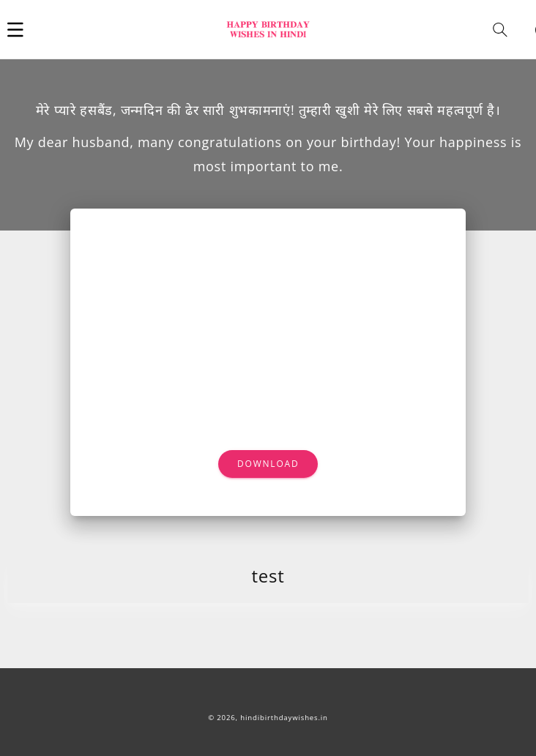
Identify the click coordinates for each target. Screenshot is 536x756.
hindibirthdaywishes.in (284, 718)
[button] (15, 29)
